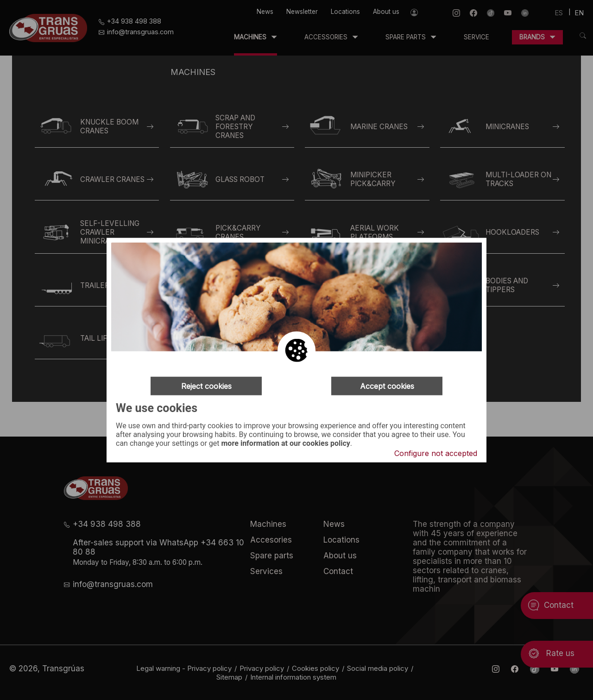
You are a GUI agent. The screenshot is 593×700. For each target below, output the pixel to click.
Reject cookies (206, 386)
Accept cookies (387, 386)
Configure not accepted (436, 453)
